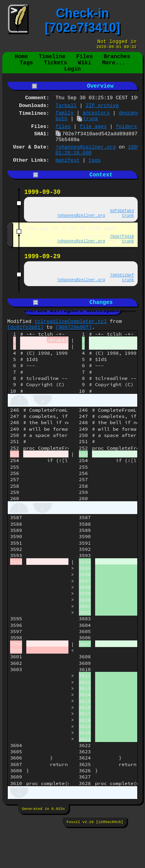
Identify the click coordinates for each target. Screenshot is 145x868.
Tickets (55, 67)
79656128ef (122, 305)
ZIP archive (102, 114)
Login (72, 74)
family (64, 123)
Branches (117, 60)
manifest (67, 178)
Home (21, 60)
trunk (91, 130)
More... (114, 67)
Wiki (85, 67)
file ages (93, 139)
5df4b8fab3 (122, 234)
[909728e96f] (74, 362)
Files (84, 60)
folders (126, 139)
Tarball (66, 114)
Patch (128, 343)
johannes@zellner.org (85, 163)
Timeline (52, 60)
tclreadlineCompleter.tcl (71, 355)
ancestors (96, 123)
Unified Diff (43, 343)
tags (95, 178)
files (63, 139)
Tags (26, 67)
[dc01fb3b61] (26, 362)
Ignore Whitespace (92, 343)
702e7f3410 (122, 262)
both (61, 130)
